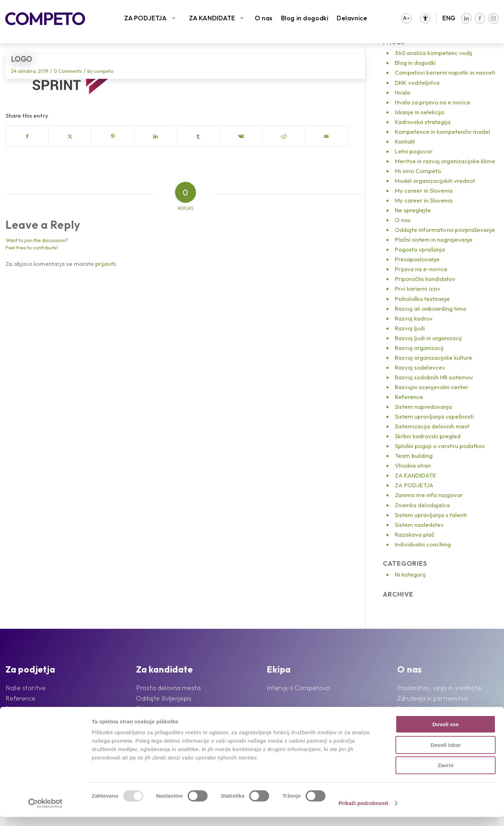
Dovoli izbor (446, 754)
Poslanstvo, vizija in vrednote (439, 688)
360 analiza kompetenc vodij (433, 53)
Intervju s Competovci (299, 688)
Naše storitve (26, 688)
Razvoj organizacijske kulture (433, 357)
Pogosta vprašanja (420, 249)
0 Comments (68, 71)
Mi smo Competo (418, 171)
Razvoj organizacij (419, 348)
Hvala (402, 92)
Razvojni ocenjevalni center (432, 387)
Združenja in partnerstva (432, 698)
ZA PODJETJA (145, 18)
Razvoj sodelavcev (420, 367)
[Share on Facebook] (27, 136)
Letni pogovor (414, 151)
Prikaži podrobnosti (363, 812)
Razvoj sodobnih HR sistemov (434, 377)
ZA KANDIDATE (212, 18)
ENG (449, 18)
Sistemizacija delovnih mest (432, 426)
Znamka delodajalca (422, 505)
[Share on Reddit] (284, 136)
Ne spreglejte (413, 210)
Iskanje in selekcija (419, 112)
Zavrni (445, 774)
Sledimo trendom (30, 709)
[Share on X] (70, 136)
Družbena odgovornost (432, 709)
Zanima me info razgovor (429, 495)
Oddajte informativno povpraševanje (445, 230)
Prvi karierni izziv (418, 288)
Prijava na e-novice (421, 269)
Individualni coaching (423, 544)
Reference (409, 397)
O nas (264, 18)
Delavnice (352, 18)
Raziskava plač (415, 534)
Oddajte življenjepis (164, 698)
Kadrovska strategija (423, 122)
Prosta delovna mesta (168, 688)
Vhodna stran (413, 465)
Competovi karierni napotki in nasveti (445, 72)
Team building (414, 456)
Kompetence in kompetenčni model (442, 132)
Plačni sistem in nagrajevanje (434, 239)
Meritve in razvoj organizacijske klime (445, 161)
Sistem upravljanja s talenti (431, 515)
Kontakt (405, 141)
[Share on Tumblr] (198, 136)
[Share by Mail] (326, 136)
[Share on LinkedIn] (156, 136)
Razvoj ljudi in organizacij (428, 338)
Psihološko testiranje (422, 299)
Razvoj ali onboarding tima (430, 308)
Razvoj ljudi (410, 328)
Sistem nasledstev (419, 525)
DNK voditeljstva (417, 82)
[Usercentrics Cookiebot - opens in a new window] (45, 812)
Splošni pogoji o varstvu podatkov (440, 446)
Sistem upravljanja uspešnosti (434, 416)
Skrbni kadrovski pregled (428, 436)
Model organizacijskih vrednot (435, 181)
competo (104, 71)
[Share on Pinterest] (113, 136)
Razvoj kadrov (414, 318)
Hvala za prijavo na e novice (433, 102)
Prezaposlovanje (417, 259)
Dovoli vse (445, 733)
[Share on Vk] (241, 136)
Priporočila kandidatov (425, 279)
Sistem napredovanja (423, 407)
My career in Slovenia (424, 190)
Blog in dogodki (305, 18)
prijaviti (105, 264)
